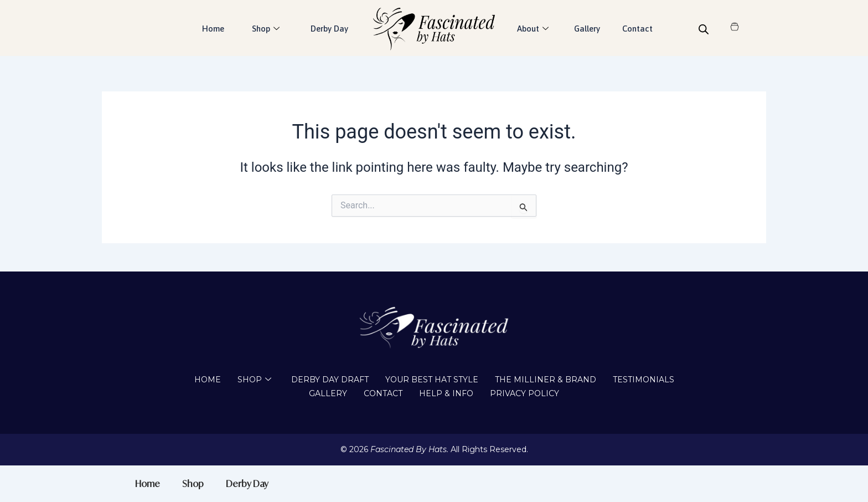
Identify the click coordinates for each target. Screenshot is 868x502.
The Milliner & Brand (546, 380)
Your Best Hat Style (432, 380)
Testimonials (644, 380)
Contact (637, 29)
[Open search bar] (704, 29)
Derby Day (329, 29)
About (533, 29)
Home (213, 29)
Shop (266, 29)
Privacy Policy (525, 393)
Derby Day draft (330, 380)
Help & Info (446, 393)
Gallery (587, 29)
